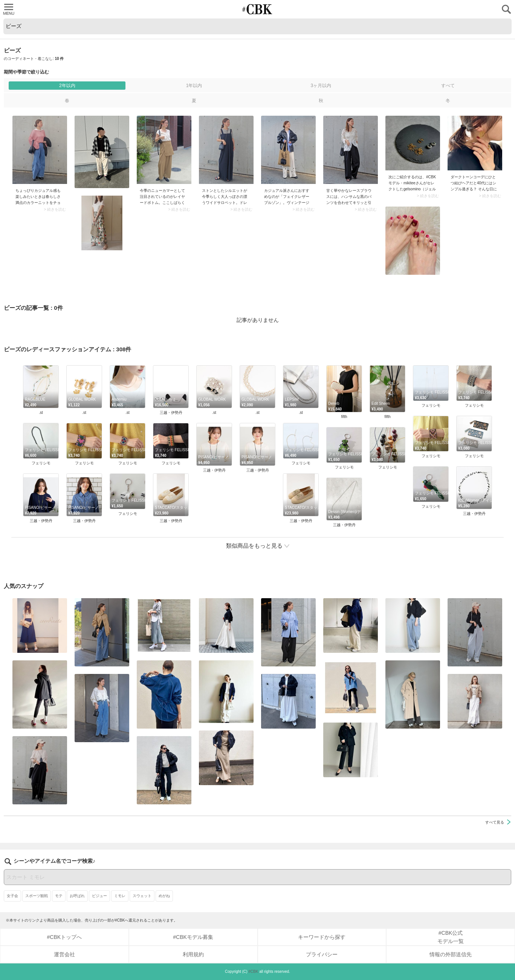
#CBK (253, 972)
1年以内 (194, 86)
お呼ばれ (77, 896)
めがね (164, 896)
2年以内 (67, 86)
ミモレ (120, 896)
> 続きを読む (55, 210)
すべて (448, 86)
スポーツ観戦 (37, 896)
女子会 (12, 896)
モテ (59, 896)
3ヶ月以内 (321, 86)
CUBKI (258, 9)
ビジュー (99, 896)
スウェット (142, 896)
